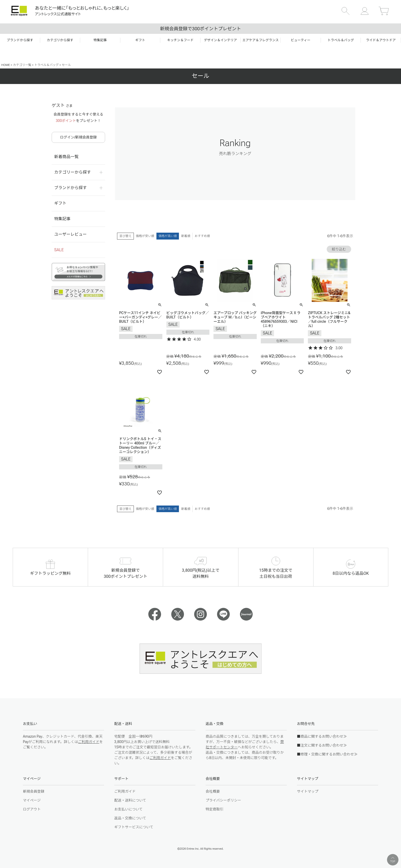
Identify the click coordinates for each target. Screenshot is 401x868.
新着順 (186, 236)
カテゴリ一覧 (22, 65)
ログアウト (32, 809)
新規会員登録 (34, 791)
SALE (59, 250)
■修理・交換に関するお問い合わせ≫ (327, 754)
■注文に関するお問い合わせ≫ (322, 745)
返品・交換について (130, 818)
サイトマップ (308, 791)
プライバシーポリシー (223, 800)
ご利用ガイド (89, 742)
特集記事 (62, 219)
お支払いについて (128, 809)
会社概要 (213, 791)
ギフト (60, 203)
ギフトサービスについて (134, 827)
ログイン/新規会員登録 (78, 137)
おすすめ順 (202, 236)
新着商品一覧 (66, 157)
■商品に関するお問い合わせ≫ (322, 736)
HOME (6, 65)
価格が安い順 (145, 236)
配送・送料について (130, 800)
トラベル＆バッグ (47, 65)
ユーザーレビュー (70, 234)
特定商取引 (214, 809)
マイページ (32, 800)
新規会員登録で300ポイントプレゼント (200, 29)
